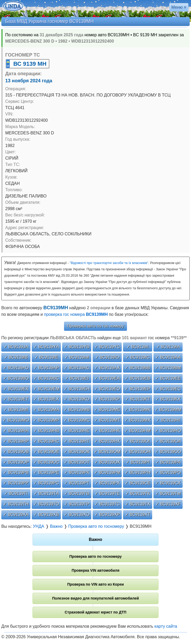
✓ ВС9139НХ (107, 441)
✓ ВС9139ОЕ (46, 452)
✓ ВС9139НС (46, 441)
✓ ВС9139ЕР (137, 389)
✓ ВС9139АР (46, 368)
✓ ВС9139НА (16, 431)
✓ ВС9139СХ (168, 483)
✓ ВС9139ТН (16, 504)
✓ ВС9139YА (46, 347)
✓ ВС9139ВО (16, 378)
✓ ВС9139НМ (138, 431)
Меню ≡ (179, 7)
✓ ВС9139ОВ (16, 452)
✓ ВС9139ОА (168, 441)
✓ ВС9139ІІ (138, 347)
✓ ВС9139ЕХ (46, 399)
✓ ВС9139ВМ (168, 368)
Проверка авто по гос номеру (96, 326)
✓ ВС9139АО (16, 368)
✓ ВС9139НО (168, 431)
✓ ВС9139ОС (46, 462)
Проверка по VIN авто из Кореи (95, 584)
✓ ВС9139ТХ (138, 504)
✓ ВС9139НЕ (77, 431)
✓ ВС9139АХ (107, 368)
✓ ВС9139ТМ (168, 493)
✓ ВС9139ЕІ (77, 378)
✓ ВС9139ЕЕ (168, 378)
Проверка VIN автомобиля (95, 570)
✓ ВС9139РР (16, 483)
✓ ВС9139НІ (168, 420)
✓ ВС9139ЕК (16, 389)
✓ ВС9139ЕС (168, 389)
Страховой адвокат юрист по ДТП (95, 612)
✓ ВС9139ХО (77, 514)
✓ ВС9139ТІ (16, 493)
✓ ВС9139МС (77, 420)
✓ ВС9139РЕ (46, 472)
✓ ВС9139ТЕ (107, 493)
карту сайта (166, 626)
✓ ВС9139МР (46, 420)
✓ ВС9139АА (168, 357)
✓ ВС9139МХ (138, 420)
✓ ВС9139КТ (138, 399)
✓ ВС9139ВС (46, 378)
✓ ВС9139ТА (46, 493)
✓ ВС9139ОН (138, 452)
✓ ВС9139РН (138, 472)
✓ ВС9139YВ (77, 347)
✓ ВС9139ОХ (107, 462)
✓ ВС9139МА (46, 410)
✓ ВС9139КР (107, 399)
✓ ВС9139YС (107, 347)
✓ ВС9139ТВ (77, 493)
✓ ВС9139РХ (107, 483)
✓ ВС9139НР (16, 441)
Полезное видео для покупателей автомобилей (96, 598)
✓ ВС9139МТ (107, 420)
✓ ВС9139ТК (138, 493)
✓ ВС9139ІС (138, 357)
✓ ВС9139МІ (16, 410)
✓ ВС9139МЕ (107, 410)
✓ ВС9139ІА (168, 347)
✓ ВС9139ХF (168, 504)
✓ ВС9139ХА (16, 514)
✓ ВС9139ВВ (137, 368)
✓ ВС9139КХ (168, 399)
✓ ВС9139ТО (46, 504)
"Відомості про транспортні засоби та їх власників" (109, 263)
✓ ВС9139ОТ (77, 462)
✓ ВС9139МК (138, 410)
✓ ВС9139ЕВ (137, 378)
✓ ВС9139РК (77, 472)
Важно (95, 539)
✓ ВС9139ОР (16, 462)
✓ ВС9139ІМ (77, 357)
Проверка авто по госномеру (95, 556)
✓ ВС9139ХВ (46, 514)
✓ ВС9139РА (168, 462)
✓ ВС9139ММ (168, 410)
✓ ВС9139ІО (107, 357)
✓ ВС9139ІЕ (46, 357)
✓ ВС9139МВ (77, 410)
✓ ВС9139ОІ (138, 441)
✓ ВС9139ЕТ (16, 399)
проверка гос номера (76, 314)
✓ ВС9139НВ (46, 431)
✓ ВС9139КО (77, 399)
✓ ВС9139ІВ (16, 357)
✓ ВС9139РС (46, 483)
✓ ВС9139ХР (107, 514)
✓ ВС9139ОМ (107, 452)
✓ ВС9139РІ (138, 462)
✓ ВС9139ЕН (77, 389)
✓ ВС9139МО (16, 420)
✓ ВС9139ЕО (107, 389)
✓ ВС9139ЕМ (46, 389)
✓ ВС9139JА (16, 347)
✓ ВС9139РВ (16, 472)
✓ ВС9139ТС (107, 504)
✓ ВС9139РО (168, 472)
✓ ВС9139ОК (77, 452)
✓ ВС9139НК (107, 431)
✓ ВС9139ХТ (138, 514)
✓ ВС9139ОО (168, 452)
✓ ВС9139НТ (77, 441)
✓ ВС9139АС (77, 368)
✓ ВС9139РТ (77, 483)
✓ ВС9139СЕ (138, 483)
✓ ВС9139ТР (77, 504)
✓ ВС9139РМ (107, 472)
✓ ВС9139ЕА (107, 378)
